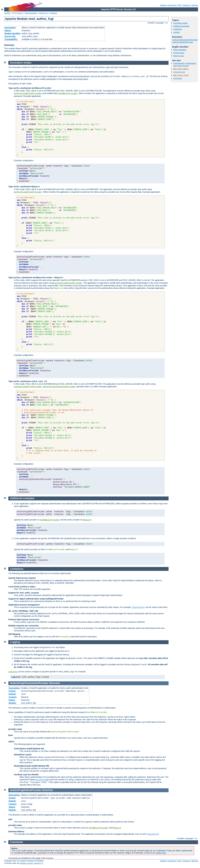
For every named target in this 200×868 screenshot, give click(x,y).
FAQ (180, 5)
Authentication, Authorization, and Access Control (185, 64)
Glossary (186, 5)
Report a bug (178, 56)
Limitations (178, 29)
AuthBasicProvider (68, 93)
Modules (163, 5)
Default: (13, 694)
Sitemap (195, 5)
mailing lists (161, 853)
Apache (7, 13)
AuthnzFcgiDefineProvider (183, 42)
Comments (178, 78)
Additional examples (181, 26)
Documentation (31, 13)
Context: (13, 697)
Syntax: (12, 691)
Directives (172, 5)
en (167, 23)
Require (87, 520)
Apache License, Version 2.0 (31, 863)
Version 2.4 (44, 13)
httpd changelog (180, 50)
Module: (13, 703)
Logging (176, 32)
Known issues (179, 53)
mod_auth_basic (181, 69)
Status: (8, 31)
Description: (10, 28)
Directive (55, 683)
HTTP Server (18, 13)
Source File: (10, 36)
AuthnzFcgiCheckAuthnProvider (185, 40)
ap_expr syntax (43, 780)
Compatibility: (11, 39)
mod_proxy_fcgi (181, 75)
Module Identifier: (13, 33)
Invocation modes (180, 23)
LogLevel (13, 672)
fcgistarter (179, 72)
